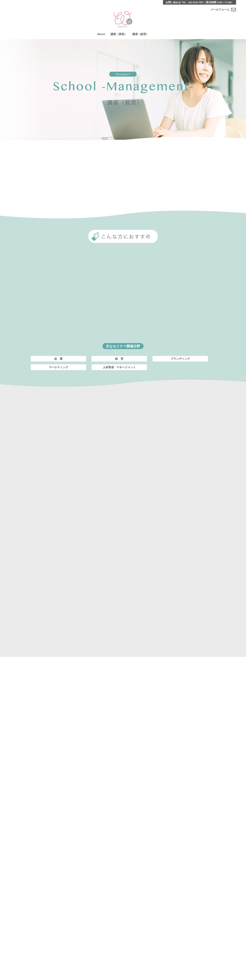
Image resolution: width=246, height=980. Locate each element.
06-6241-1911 (196, 2)
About (101, 34)
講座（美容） (119, 34)
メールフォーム (220, 9)
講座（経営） (141, 34)
